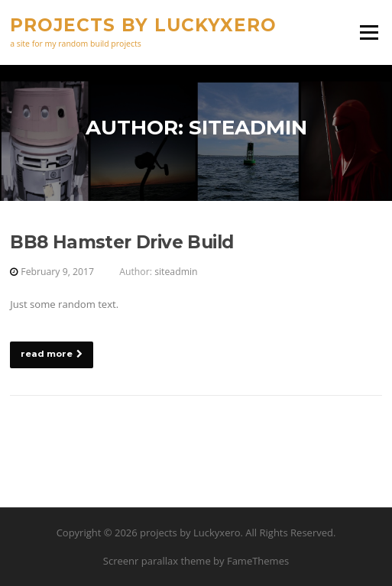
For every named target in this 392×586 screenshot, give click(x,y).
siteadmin (176, 272)
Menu (369, 32)
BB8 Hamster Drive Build (121, 242)
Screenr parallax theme (157, 561)
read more (52, 354)
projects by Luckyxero (143, 24)
